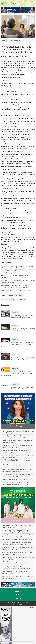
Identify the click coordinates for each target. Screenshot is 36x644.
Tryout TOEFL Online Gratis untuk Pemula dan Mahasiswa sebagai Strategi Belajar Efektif (15, 483)
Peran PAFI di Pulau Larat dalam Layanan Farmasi (16, 290)
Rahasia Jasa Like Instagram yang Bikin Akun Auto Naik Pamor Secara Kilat (17, 466)
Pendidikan (15, 312)
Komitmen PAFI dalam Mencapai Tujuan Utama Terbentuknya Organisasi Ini (15, 272)
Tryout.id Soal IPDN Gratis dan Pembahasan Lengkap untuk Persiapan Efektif (18, 456)
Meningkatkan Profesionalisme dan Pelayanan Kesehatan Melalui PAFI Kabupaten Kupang (15, 286)
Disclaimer (18, 598)
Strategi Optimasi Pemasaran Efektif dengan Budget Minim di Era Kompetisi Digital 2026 (18, 475)
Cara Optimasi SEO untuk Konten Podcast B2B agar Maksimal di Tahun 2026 (17, 526)
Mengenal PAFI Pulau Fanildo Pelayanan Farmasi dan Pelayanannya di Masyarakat (17, 267)
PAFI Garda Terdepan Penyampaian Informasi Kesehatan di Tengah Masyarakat (18, 282)
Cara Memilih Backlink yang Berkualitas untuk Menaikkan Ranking (15, 451)
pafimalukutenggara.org (14, 258)
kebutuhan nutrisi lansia (9, 299)
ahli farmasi (22, 299)
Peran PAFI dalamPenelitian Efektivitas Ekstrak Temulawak (15, 277)
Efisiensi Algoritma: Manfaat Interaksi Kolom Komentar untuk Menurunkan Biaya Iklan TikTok (16, 437)
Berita (18, 595)
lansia (4, 295)
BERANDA (5, 41)
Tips (13, 355)
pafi (21, 295)
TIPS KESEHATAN (16, 41)
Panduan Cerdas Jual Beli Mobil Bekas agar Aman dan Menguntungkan (17, 442)
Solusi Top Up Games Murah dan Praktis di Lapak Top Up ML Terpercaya (18, 432)
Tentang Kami (18, 591)
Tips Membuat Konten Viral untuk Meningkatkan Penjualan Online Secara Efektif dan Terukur (16, 461)
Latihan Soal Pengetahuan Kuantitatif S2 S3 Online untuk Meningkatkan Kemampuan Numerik (17, 471)
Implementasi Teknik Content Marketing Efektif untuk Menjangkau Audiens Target (18, 447)
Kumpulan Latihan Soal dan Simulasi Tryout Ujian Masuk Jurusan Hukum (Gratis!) (17, 344)
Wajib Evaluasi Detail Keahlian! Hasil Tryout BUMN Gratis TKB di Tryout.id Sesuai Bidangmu (17, 373)
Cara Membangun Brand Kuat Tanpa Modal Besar (17, 479)
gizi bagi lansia (12, 295)
